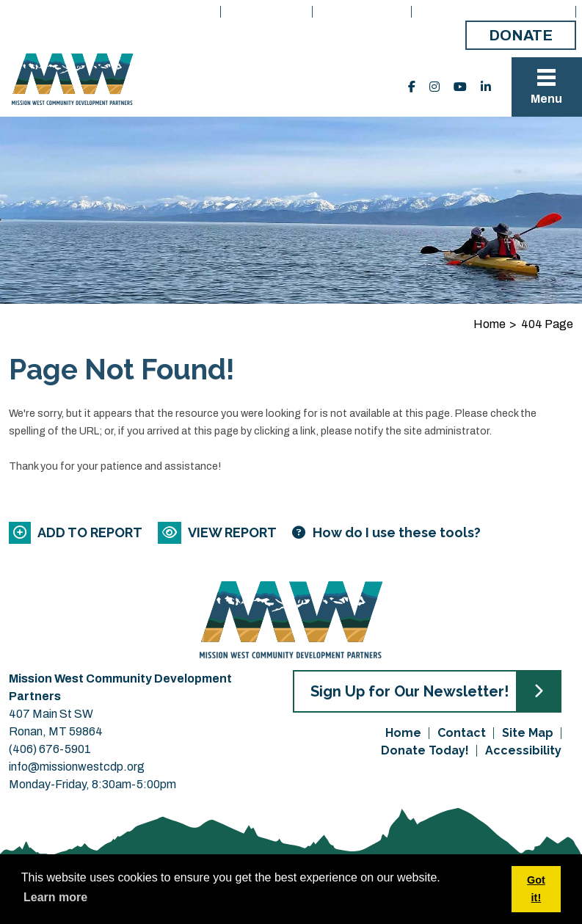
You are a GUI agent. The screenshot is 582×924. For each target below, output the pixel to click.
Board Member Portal (495, 11)
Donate (521, 35)
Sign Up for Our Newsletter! (410, 691)
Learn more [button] (55, 897)
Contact (462, 733)
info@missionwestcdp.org (77, 767)
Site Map (528, 733)
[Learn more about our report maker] (386, 532)
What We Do (268, 11)
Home (196, 11)
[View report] (218, 532)
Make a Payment (399, 36)
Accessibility (523, 750)
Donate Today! (425, 750)
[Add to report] (77, 532)
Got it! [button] (536, 889)
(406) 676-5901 (50, 749)
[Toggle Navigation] (547, 87)
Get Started (363, 11)
